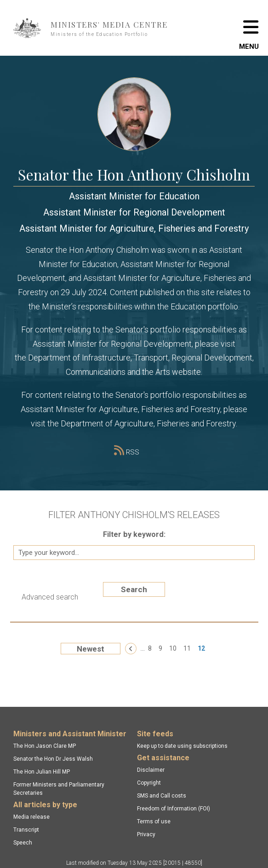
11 (187, 648)
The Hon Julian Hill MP (42, 772)
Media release (31, 817)
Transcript (26, 830)
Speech (23, 843)
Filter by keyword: (134, 534)
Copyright (149, 783)
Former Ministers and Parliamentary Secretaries (59, 789)
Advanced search (50, 597)
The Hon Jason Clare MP (45, 746)
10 (173, 648)
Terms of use (154, 821)
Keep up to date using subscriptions (182, 746)
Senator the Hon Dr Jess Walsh (53, 759)
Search (134, 589)
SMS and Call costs (162, 796)
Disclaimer (151, 770)
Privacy (146, 834)
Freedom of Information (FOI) (174, 809)
